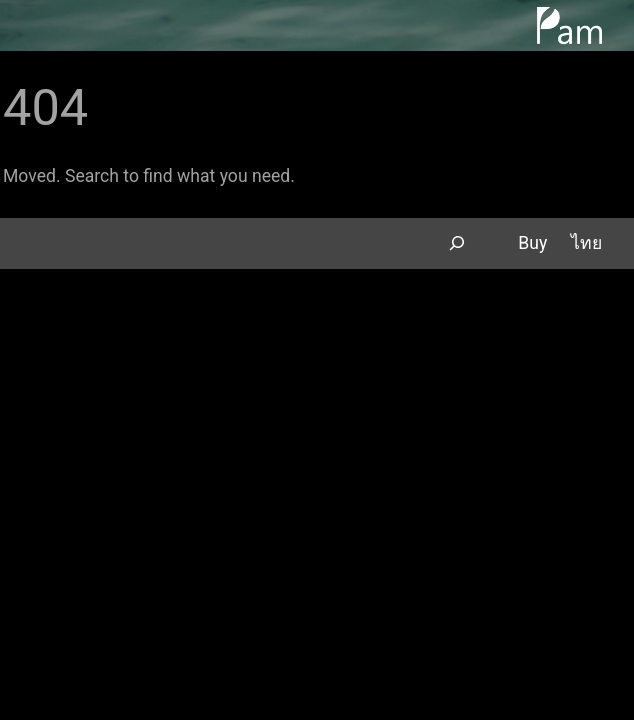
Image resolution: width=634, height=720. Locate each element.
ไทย (586, 243)
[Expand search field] (456, 243)
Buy (532, 243)
